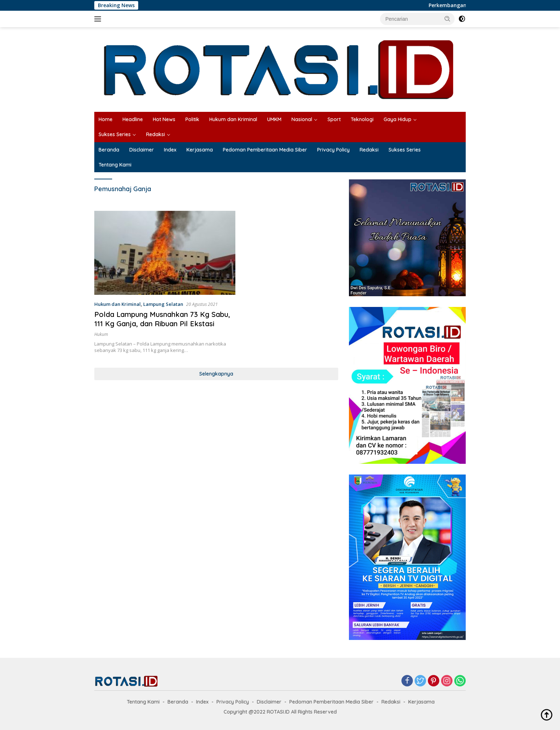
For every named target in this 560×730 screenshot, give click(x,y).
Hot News (164, 119)
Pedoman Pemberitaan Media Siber (265, 150)
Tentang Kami (115, 165)
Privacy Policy (333, 150)
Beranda (109, 150)
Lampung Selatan (163, 304)
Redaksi (156, 134)
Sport (334, 119)
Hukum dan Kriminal (233, 119)
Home (106, 119)
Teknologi (362, 119)
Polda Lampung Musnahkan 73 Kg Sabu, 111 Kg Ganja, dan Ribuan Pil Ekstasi (162, 319)
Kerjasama (200, 150)
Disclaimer (142, 150)
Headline (133, 119)
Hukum (101, 334)
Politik (192, 119)
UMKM (274, 119)
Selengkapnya (216, 374)
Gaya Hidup (397, 119)
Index (170, 150)
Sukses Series (115, 134)
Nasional (302, 119)
